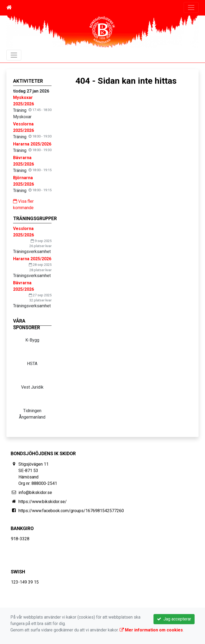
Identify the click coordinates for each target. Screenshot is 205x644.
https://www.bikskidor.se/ (43, 502)
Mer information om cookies (151, 630)
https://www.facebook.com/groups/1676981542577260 (71, 511)
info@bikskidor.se (35, 492)
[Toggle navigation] (191, 7)
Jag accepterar (174, 619)
